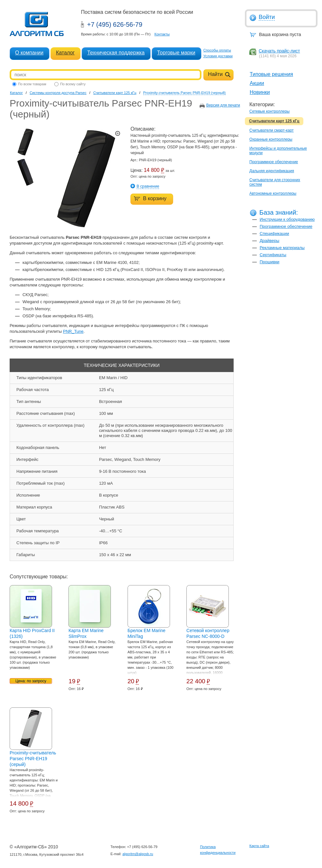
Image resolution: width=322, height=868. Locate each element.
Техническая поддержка (116, 53)
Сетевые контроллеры (269, 111)
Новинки (260, 92)
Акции (257, 83)
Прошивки (269, 262)
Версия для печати (223, 105)
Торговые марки (176, 53)
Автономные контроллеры (273, 193)
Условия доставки (218, 56)
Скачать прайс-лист (279, 51)
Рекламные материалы (282, 248)
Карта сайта (259, 846)
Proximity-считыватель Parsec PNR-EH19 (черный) (185, 93)
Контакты (162, 34)
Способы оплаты (217, 50)
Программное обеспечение (274, 162)
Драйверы (269, 241)
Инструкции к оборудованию (287, 219)
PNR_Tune (73, 331)
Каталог (65, 53)
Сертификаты (273, 255)
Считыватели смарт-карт (272, 130)
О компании (29, 53)
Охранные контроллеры (271, 139)
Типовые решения (271, 74)
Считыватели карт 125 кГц (274, 121)
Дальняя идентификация (272, 171)
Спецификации (274, 233)
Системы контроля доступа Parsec (58, 93)
